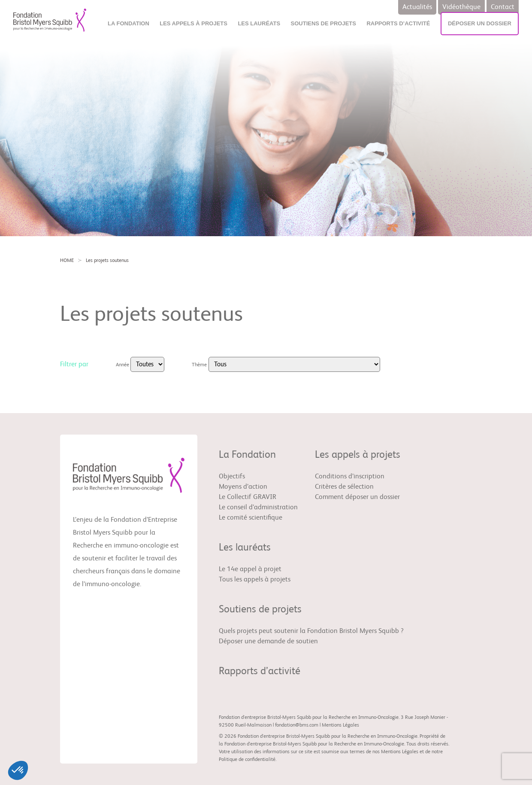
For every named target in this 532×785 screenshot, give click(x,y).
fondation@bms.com (297, 725)
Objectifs (232, 477)
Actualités (417, 7)
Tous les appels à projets (255, 580)
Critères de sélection (344, 487)
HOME (67, 261)
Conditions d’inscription (350, 477)
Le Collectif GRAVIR (248, 497)
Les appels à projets (193, 23)
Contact (503, 7)
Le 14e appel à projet (250, 569)
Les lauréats (259, 23)
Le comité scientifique (251, 518)
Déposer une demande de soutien (268, 642)
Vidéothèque (461, 7)
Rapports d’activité (398, 23)
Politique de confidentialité (247, 760)
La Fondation (128, 23)
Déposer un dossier (480, 23)
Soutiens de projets (323, 23)
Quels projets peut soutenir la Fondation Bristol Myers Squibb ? (311, 631)
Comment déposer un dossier (357, 497)
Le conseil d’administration (258, 508)
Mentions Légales (340, 725)
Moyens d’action (243, 487)
